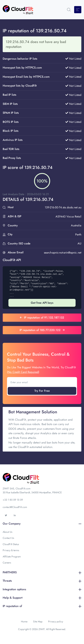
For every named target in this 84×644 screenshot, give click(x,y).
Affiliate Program (12, 557)
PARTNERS (42, 572)
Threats (42, 581)
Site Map (38, 622)
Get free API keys (42, 303)
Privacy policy (56, 622)
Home (24, 622)
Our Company (42, 524)
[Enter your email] (42, 382)
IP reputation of (42, 606)
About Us (8, 532)
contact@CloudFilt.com (15, 507)
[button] (69, 10)
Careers (7, 563)
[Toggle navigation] (78, 10)
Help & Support (42, 598)
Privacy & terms (11, 550)
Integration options (42, 589)
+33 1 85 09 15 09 (13, 500)
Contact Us (8, 538)
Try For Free (42, 391)
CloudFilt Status (11, 544)
